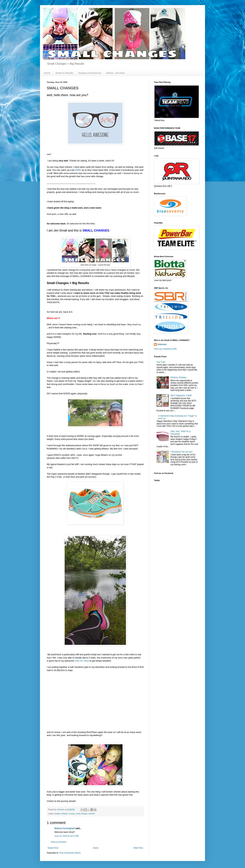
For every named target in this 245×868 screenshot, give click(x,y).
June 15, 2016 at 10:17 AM (67, 836)
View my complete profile (165, 349)
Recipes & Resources (90, 73)
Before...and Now (115, 73)
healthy (58, 814)
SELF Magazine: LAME (181, 395)
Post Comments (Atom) (70, 853)
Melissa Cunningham (65, 828)
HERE (78, 170)
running (72, 814)
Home (47, 73)
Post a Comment (59, 842)
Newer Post (53, 848)
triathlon (92, 814)
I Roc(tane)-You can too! (182, 452)
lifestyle (64, 814)
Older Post (138, 848)
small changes (82, 814)
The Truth (161, 362)
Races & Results (64, 73)
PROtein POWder (179, 378)
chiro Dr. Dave (82, 661)
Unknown (162, 344)
